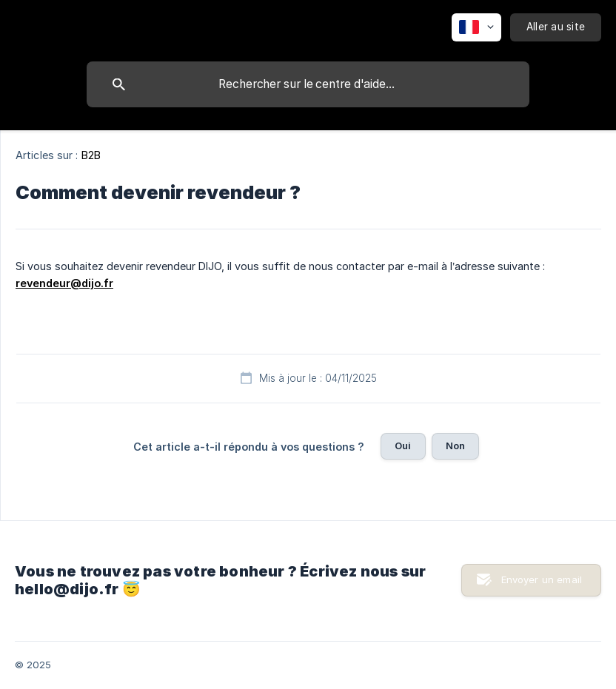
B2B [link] (91, 155)
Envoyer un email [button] (542, 579)
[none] (476, 27)
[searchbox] (308, 84)
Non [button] (455, 446)
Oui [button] (403, 446)
